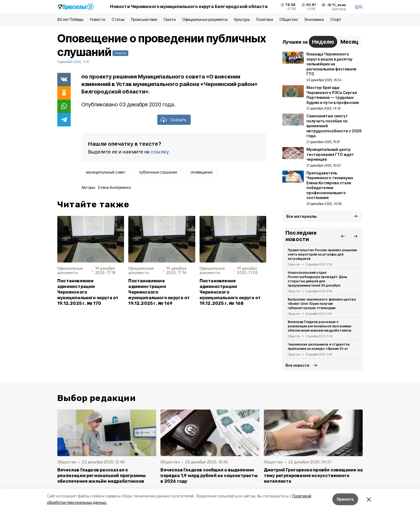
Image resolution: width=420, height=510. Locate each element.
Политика (265, 19)
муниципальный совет (106, 172)
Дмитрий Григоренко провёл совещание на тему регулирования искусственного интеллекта (313, 476)
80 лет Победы (70, 19)
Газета (170, 19)
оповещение (201, 172)
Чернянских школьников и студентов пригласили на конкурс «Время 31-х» (319, 346)
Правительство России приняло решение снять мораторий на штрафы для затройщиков (322, 254)
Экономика (314, 19)
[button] (343, 236)
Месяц (349, 42)
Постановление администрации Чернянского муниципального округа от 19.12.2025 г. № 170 (88, 292)
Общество (288, 19)
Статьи (118, 19)
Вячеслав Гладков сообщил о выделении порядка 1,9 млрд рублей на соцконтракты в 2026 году (209, 476)
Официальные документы (205, 19)
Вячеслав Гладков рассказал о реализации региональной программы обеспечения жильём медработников (320, 326)
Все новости (297, 365)
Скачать (178, 120)
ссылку (160, 152)
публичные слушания (158, 172)
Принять (345, 499)
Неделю (323, 42)
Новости (97, 19)
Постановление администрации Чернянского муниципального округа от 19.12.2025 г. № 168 (230, 292)
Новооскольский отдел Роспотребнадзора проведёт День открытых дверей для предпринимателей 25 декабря (317, 279)
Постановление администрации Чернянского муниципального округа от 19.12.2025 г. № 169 (159, 292)
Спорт (336, 19)
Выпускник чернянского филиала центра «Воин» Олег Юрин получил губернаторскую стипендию (322, 304)
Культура (242, 19)
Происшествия (144, 19)
